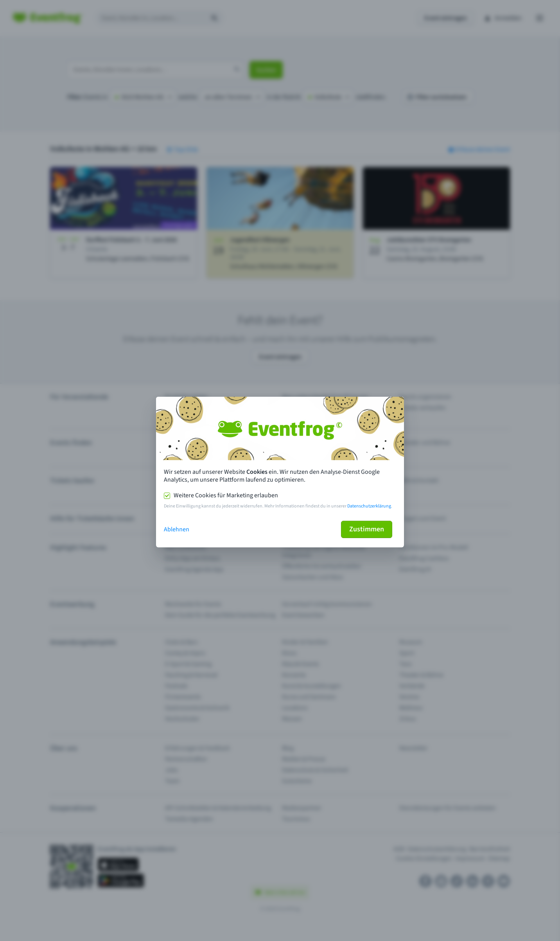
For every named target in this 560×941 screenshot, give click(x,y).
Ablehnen (177, 529)
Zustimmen (367, 529)
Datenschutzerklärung (369, 506)
